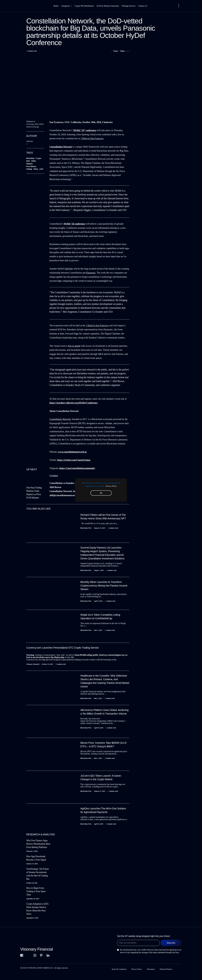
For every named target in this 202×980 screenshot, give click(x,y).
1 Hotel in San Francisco (92, 138)
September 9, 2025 (32, 918)
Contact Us (143, 6)
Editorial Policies (166, 969)
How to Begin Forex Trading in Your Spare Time (36, 891)
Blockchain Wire (86, 528)
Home (56, 6)
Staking (29, 169)
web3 (41, 169)
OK (101, 493)
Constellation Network (60, 419)
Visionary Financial (33, 664)
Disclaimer (151, 969)
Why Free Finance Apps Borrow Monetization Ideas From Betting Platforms (38, 844)
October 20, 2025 (32, 883)
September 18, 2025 (33, 899)
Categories (66, 6)
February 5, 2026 (32, 851)
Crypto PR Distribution (84, 6)
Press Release (31, 166)
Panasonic (91, 273)
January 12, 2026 (32, 864)
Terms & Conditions (119, 969)
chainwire (30, 141)
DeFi (28, 161)
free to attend (74, 346)
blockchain (30, 158)
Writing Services (129, 6)
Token (36, 169)
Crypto (38, 158)
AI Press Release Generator (108, 6)
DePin (34, 161)
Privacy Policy (111, 486)
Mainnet (29, 164)
